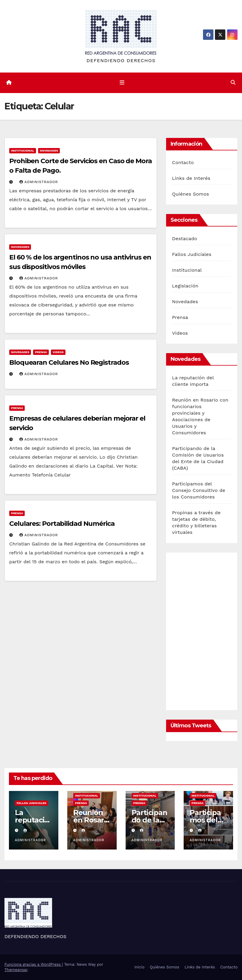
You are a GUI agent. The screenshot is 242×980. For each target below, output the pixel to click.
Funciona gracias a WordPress (33, 964)
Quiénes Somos (191, 194)
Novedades (49, 151)
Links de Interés (191, 178)
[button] (233, 82)
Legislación (185, 286)
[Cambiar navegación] (122, 83)
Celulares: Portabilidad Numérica (62, 524)
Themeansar (16, 970)
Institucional (23, 151)
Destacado (185, 239)
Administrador (39, 182)
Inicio (139, 967)
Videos (58, 352)
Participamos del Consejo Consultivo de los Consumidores (199, 490)
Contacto (183, 162)
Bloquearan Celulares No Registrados (69, 362)
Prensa (41, 352)
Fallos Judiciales (192, 254)
